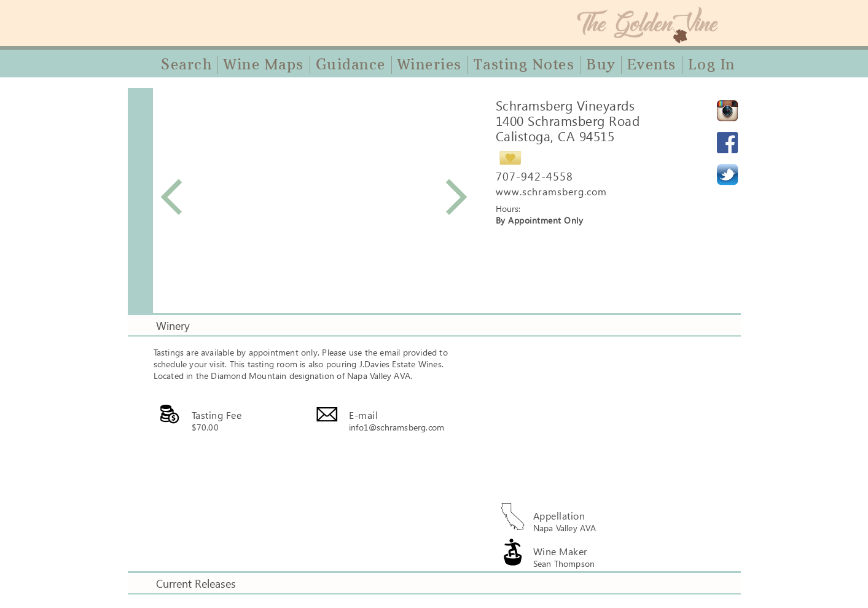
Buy (601, 64)
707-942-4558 (534, 176)
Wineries (430, 64)
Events (652, 64)
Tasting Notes (524, 64)
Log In (712, 64)
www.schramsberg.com (551, 191)
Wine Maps (264, 64)
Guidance (351, 64)
